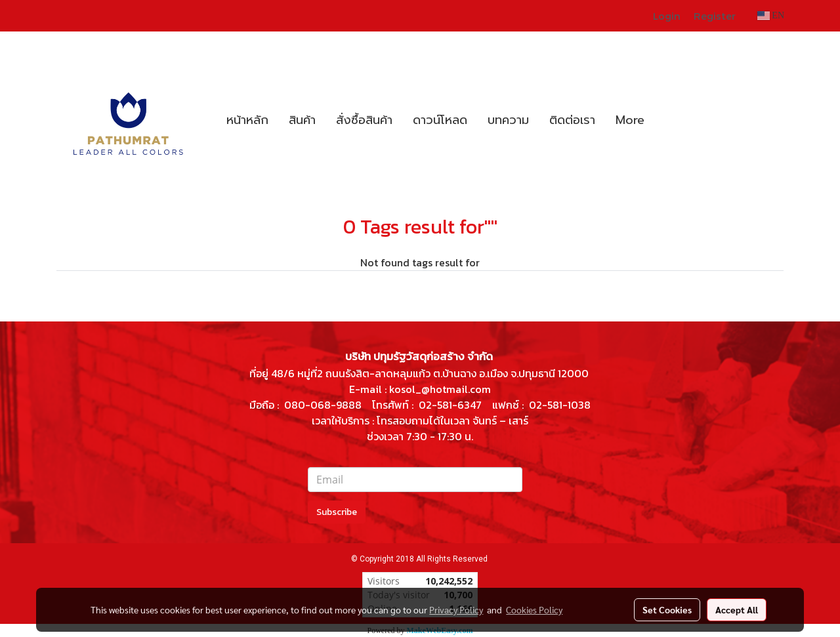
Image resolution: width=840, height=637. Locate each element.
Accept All (737, 609)
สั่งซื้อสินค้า (364, 120)
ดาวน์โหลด (440, 120)
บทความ (508, 120)
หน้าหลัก (247, 120)
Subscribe (337, 512)
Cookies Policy (534, 609)
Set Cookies (667, 609)
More (630, 120)
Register (715, 16)
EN (771, 15)
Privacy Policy (456, 609)
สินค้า (302, 120)
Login (667, 16)
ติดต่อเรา (572, 120)
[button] (666, 120)
